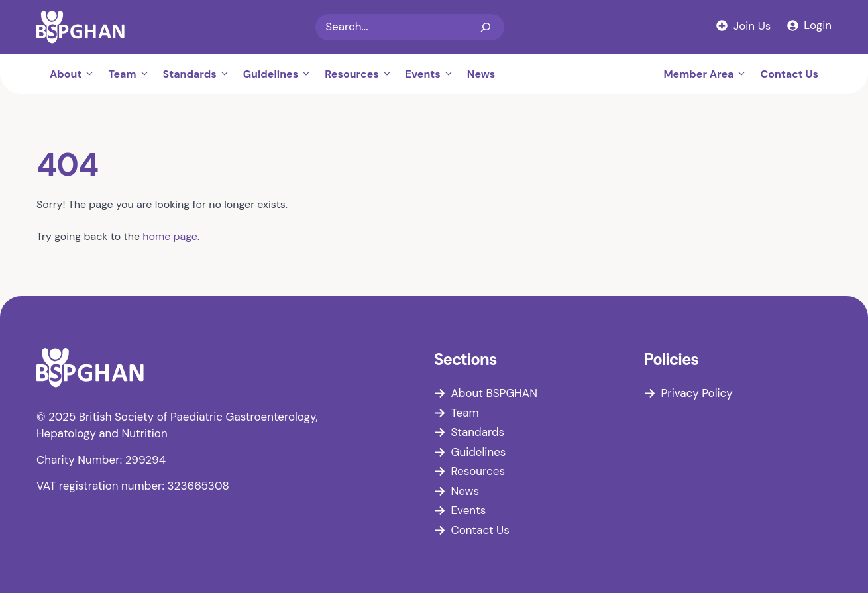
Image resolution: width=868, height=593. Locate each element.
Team (132, 74)
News (481, 74)
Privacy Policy (697, 393)
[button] (91, 74)
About (76, 74)
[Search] (486, 27)
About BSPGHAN (494, 393)
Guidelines (281, 74)
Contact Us (789, 74)
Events (433, 74)
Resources (362, 74)
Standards (200, 74)
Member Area (708, 74)
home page (170, 236)
